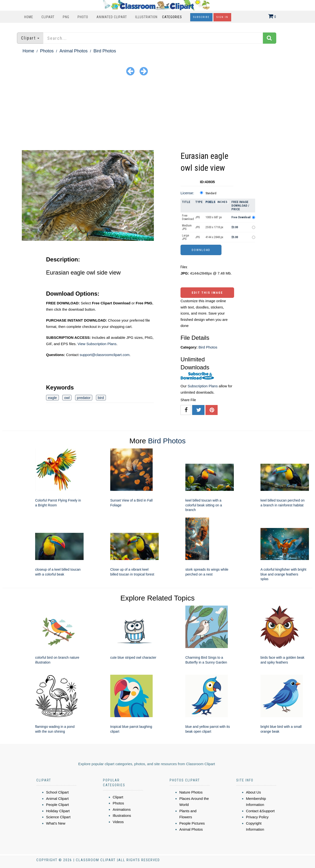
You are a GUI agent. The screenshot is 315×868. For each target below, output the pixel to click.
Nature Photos (191, 792)
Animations (122, 809)
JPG (198, 217)
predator (84, 398)
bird (101, 398)
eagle (52, 398)
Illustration (146, 17)
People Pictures (192, 823)
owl (67, 398)
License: (187, 193)
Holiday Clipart (58, 811)
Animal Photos (73, 51)
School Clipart (57, 792)
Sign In (222, 17)
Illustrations (122, 815)
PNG (66, 17)
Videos (118, 822)
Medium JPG (187, 227)
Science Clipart (58, 817)
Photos (47, 51)
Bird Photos (105, 51)
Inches (222, 202)
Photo (83, 17)
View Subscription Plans (97, 344)
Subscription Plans (203, 386)
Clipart (48, 17)
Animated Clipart (112, 17)
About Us (253, 792)
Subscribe (201, 17)
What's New (56, 823)
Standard (211, 193)
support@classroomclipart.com (104, 355)
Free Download (188, 217)
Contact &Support (260, 811)
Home (29, 17)
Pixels (210, 202)
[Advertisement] (157, 114)
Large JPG (185, 237)
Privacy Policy (257, 817)
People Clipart (57, 805)
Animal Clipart (57, 799)
